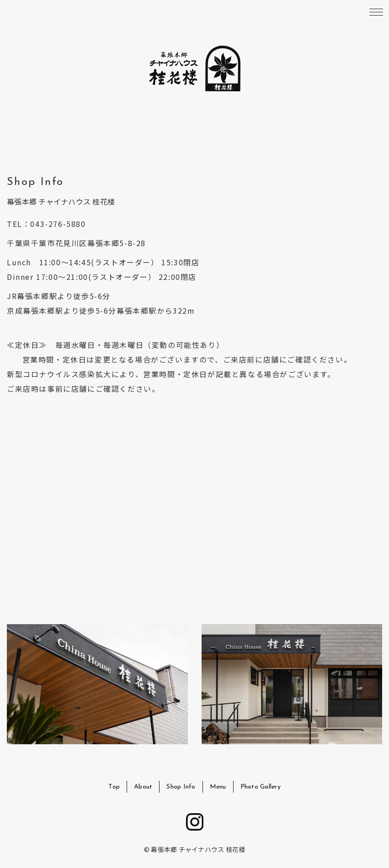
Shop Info (181, 787)
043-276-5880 (58, 224)
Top (114, 787)
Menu (218, 787)
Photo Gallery (261, 787)
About (143, 787)
